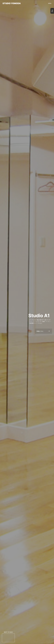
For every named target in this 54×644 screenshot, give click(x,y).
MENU (50, 3)
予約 (52, 11)
